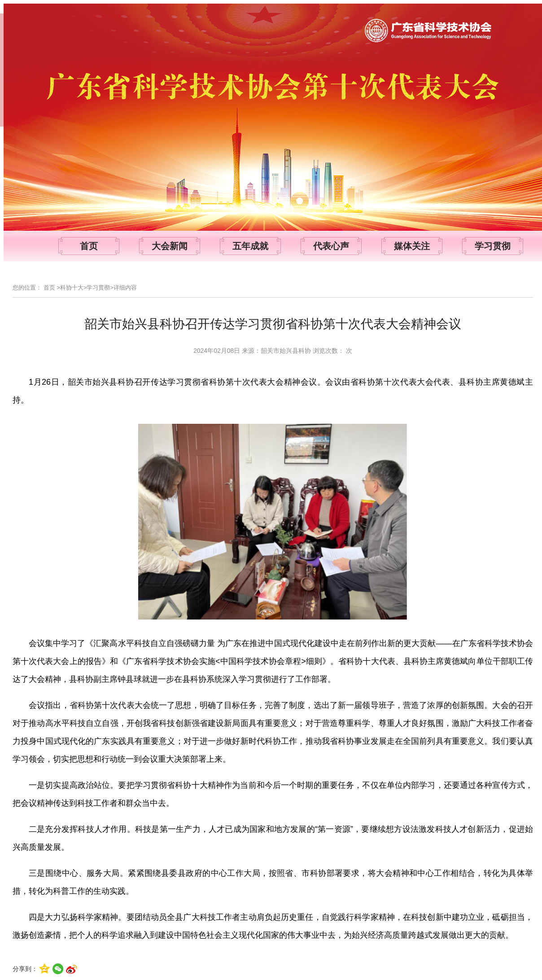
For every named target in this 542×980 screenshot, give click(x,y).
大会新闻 (170, 246)
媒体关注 (412, 246)
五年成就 (250, 246)
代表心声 (331, 246)
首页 (89, 246)
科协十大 (72, 288)
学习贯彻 (493, 246)
